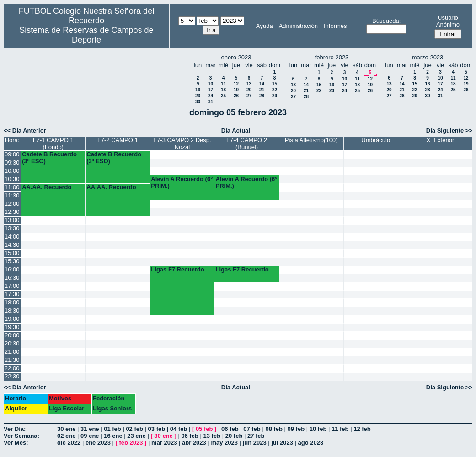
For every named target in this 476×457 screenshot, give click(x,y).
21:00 (12, 352)
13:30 (12, 228)
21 (262, 90)
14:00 (12, 236)
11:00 (12, 187)
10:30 (12, 179)
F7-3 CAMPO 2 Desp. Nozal (182, 143)
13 (249, 84)
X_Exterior (441, 140)
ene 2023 (98, 443)
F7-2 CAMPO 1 (118, 140)
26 (236, 96)
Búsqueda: (386, 21)
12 (236, 84)
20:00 (12, 335)
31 (211, 102)
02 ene (66, 436)
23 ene (136, 436)
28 (262, 96)
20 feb (234, 436)
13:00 (12, 220)
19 (236, 90)
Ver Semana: (21, 436)
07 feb (252, 429)
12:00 (12, 204)
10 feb (318, 429)
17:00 (12, 286)
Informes (335, 26)
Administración (298, 26)
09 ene (90, 436)
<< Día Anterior (25, 130)
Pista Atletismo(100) (311, 140)
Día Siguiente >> (449, 130)
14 (262, 84)
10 (211, 84)
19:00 (12, 319)
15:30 (12, 261)
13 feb (212, 436)
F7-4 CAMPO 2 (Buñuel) (247, 143)
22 (275, 90)
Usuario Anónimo (448, 21)
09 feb (296, 429)
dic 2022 (69, 443)
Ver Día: (15, 429)
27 (249, 96)
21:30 (12, 360)
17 (211, 90)
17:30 (12, 294)
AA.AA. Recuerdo (47, 187)
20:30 (12, 343)
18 (223, 90)
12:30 (12, 212)
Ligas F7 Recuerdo (177, 269)
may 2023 (224, 443)
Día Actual (236, 130)
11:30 (12, 195)
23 (198, 96)
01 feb (112, 429)
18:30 (12, 311)
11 (223, 84)
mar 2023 (164, 443)
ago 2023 (311, 443)
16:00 (12, 269)
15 (275, 84)
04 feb (179, 429)
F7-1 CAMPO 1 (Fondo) (53, 143)
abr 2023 (194, 443)
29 (275, 96)
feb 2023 (131, 443)
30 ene (66, 429)
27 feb (256, 436)
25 (223, 96)
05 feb (204, 429)
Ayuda (265, 26)
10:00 (12, 171)
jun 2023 (255, 443)
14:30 (12, 245)
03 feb (157, 429)
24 (211, 96)
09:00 (12, 154)
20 (249, 90)
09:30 (12, 162)
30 (198, 102)
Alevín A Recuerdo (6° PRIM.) (182, 182)
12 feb (362, 429)
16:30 (12, 278)
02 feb (134, 429)
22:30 (12, 376)
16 (198, 90)
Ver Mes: (16, 443)
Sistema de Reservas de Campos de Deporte (86, 35)
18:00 (12, 302)
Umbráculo (376, 140)
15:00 (12, 253)
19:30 (12, 327)
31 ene (90, 429)
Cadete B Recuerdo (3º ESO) (49, 158)
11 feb (340, 429)
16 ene (113, 436)
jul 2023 (282, 443)
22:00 (12, 368)
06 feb (230, 429)
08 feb (274, 429)
